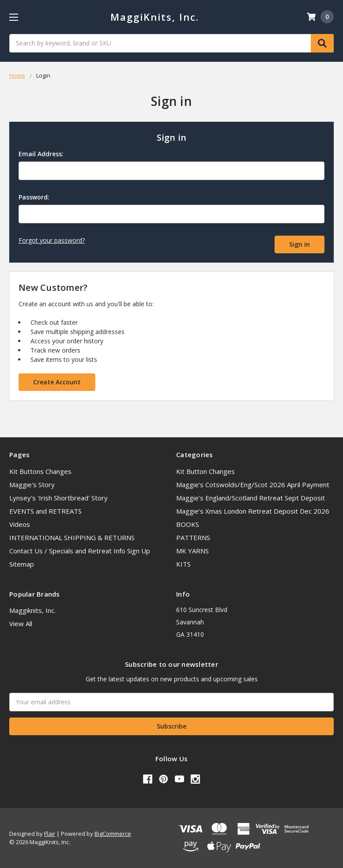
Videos (20, 524)
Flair (50, 834)
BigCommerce (113, 834)
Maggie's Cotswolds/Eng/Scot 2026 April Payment (253, 485)
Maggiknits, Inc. (32, 610)
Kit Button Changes (205, 471)
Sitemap (22, 564)
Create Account (57, 382)
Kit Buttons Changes (40, 471)
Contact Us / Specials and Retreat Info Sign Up (80, 551)
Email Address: (41, 154)
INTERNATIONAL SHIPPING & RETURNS (72, 537)
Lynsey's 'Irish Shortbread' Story (58, 498)
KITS (183, 564)
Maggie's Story (32, 485)
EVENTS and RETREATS (45, 511)
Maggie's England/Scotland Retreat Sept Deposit (251, 498)
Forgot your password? (52, 240)
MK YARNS (192, 551)
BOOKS (188, 524)
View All (21, 624)
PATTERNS (193, 537)
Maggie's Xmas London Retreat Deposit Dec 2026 (253, 511)
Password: (34, 197)
